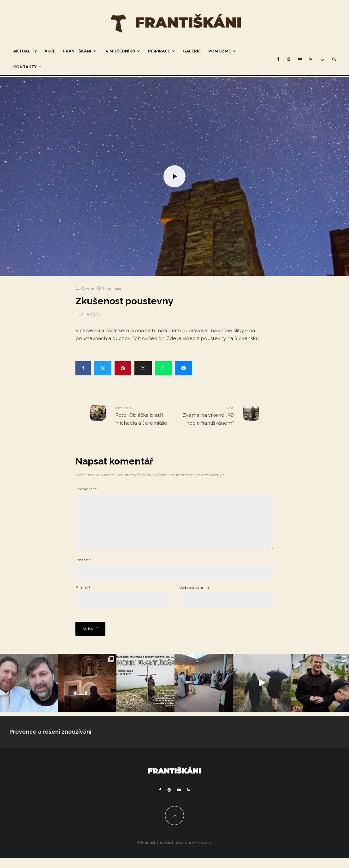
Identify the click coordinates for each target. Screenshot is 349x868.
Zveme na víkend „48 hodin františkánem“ (207, 415)
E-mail (83, 598)
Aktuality (25, 51)
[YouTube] (300, 59)
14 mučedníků (120, 51)
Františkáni (77, 51)
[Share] (83, 368)
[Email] (143, 368)
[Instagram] (289, 59)
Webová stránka (194, 598)
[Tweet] (103, 368)
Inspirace (159, 51)
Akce (50, 51)
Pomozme (220, 51)
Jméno (83, 570)
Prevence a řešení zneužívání (50, 742)
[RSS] (311, 59)
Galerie (192, 51)
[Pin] (123, 368)
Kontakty (25, 67)
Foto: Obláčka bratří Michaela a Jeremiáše (142, 415)
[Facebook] (278, 59)
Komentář (86, 489)
